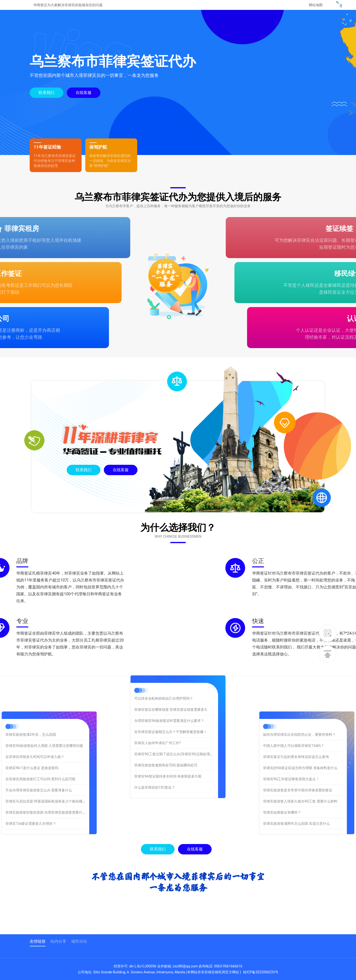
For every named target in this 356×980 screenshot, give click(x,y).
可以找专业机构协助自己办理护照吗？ (164, 662)
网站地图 (316, 5)
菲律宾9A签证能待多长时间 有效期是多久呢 (168, 740)
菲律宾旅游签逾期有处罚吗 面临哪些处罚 (166, 729)
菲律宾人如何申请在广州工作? (158, 707)
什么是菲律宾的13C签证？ (155, 751)
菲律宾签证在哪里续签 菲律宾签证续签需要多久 (171, 673)
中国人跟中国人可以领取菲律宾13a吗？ (322, 746)
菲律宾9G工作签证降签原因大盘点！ (319, 779)
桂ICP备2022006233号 (261, 972)
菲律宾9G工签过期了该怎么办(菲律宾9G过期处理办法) (176, 718)
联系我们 (46, 93)
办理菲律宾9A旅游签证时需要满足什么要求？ (169, 684)
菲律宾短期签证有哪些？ (310, 812)
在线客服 (84, 93)
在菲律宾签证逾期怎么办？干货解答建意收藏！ (171, 695)
